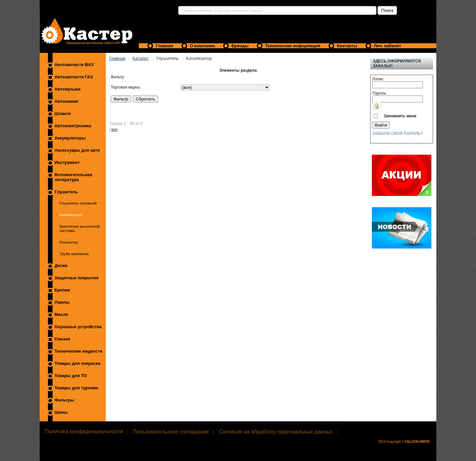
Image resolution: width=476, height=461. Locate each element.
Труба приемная (74, 254)
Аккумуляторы (70, 138)
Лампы (62, 302)
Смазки (62, 339)
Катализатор (71, 215)
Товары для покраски (78, 363)
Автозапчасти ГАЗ (74, 77)
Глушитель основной (78, 203)
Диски (61, 266)
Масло (61, 314)
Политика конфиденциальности (84, 431)
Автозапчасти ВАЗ (74, 65)
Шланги (63, 114)
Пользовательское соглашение (171, 432)
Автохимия (66, 101)
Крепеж (62, 290)
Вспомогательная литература (73, 177)
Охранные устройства (78, 327)
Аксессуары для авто (77, 150)
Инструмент (67, 162)
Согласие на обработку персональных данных (276, 432)
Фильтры (64, 400)
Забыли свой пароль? (398, 134)
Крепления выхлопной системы (79, 228)
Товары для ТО (71, 376)
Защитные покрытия (77, 278)
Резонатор (69, 242)
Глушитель (66, 192)
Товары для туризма (76, 388)
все (114, 130)
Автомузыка (67, 89)
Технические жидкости (79, 351)
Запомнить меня (400, 116)
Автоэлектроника (73, 126)
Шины (61, 412)
